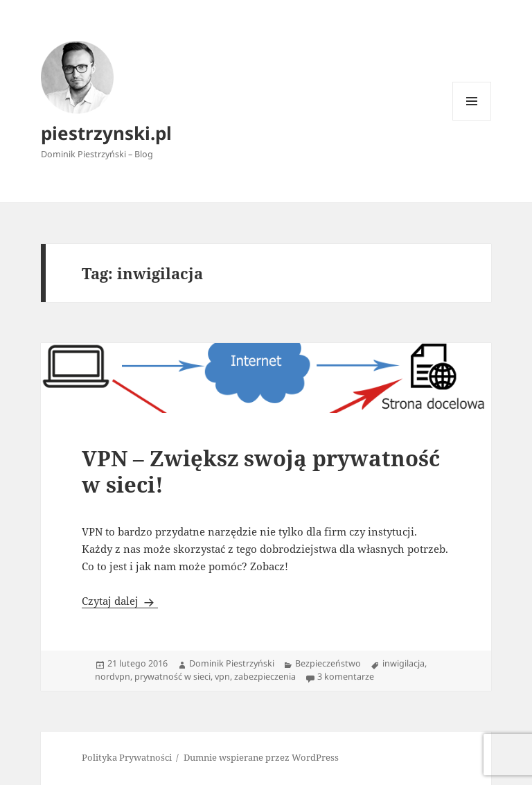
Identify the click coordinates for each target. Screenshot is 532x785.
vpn (222, 677)
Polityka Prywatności (127, 758)
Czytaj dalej (120, 601)
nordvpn (113, 677)
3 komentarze (346, 677)
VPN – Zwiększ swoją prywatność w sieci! (261, 471)
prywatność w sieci (172, 677)
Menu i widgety (472, 120)
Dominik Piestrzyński (232, 663)
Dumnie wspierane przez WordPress (261, 758)
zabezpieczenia (265, 677)
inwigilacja (404, 663)
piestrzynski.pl (106, 133)
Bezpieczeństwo (328, 663)
